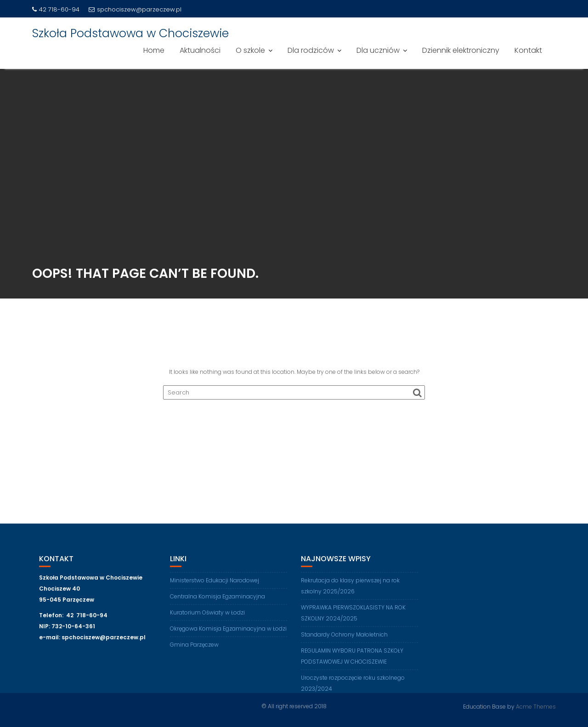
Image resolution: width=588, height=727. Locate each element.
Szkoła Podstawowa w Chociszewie (130, 33)
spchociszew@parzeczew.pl (135, 9)
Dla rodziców (311, 50)
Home (154, 50)
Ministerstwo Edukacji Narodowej (215, 584)
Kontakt (528, 50)
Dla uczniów (378, 50)
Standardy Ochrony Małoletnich (344, 638)
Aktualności (200, 50)
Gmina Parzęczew (194, 648)
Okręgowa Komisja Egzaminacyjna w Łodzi (228, 632)
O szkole (250, 50)
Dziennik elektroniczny (461, 50)
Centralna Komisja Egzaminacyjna (218, 600)
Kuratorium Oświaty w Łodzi (207, 616)
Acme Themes (536, 706)
